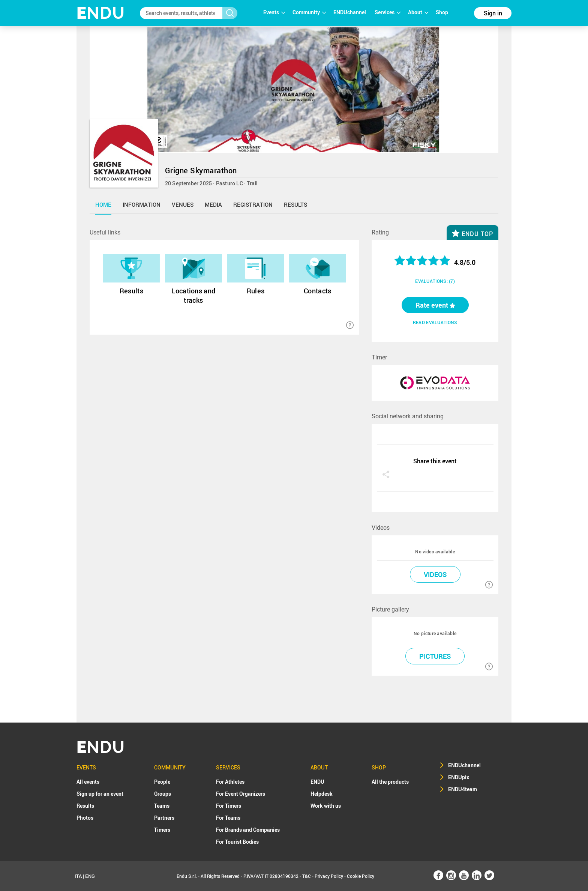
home (103, 204)
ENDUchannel (350, 12)
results (295, 204)
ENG (90, 876)
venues (183, 204)
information (142, 204)
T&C (307, 876)
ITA (78, 876)
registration (253, 204)
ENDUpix (459, 777)
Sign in (493, 13)
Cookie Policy (361, 876)
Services (388, 12)
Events (274, 12)
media (213, 204)
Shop (442, 12)
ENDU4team (463, 789)
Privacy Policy (329, 876)
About (418, 12)
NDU (101, 13)
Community (309, 12)
